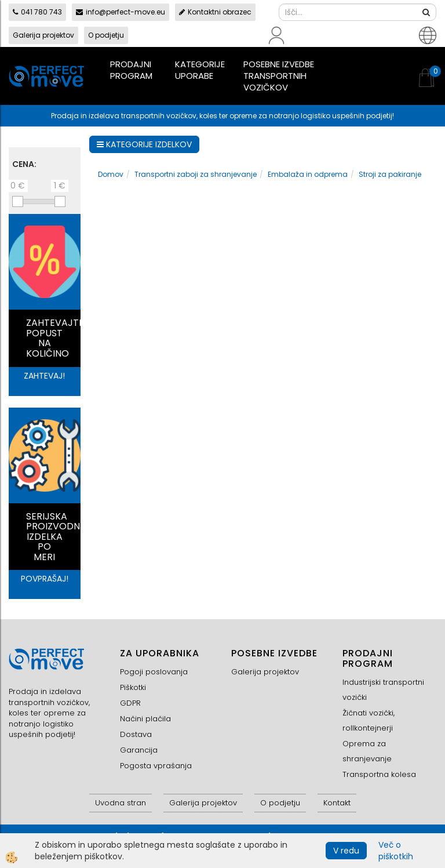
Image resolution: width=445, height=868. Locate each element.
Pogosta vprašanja (156, 766)
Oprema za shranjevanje (367, 751)
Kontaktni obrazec (215, 12)
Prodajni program (131, 70)
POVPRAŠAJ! (45, 579)
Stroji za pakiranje (390, 174)
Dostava (136, 734)
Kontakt (337, 803)
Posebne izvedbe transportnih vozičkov (279, 76)
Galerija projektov (43, 35)
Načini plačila (145, 719)
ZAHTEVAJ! (44, 376)
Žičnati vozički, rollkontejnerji (369, 720)
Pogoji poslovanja (154, 672)
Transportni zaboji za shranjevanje (196, 174)
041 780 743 (37, 12)
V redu (346, 851)
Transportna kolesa (379, 774)
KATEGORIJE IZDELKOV (144, 144)
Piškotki (133, 687)
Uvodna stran (121, 803)
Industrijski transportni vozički (383, 690)
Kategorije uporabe (200, 70)
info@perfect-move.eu (121, 12)
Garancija (139, 750)
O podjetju (106, 35)
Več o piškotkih (396, 851)
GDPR (130, 703)
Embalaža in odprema (308, 174)
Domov (111, 174)
